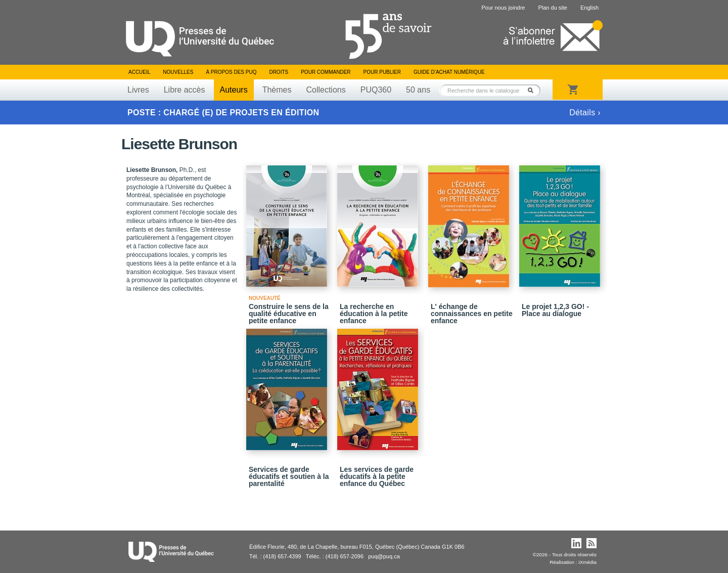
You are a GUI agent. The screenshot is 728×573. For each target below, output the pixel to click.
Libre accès (185, 90)
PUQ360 (376, 90)
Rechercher (533, 90)
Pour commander (326, 72)
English (589, 8)
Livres (138, 90)
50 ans (418, 90)
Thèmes (277, 90)
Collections (326, 90)
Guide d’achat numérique (449, 72)
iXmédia (587, 562)
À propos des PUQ (231, 72)
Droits (279, 72)
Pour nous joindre (503, 8)
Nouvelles (178, 72)
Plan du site (552, 8)
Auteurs (234, 90)
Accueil (139, 72)
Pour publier (382, 72)
